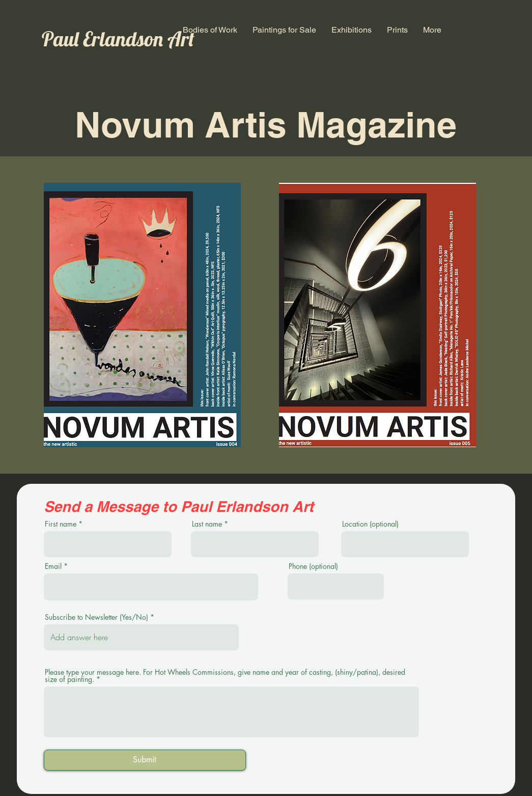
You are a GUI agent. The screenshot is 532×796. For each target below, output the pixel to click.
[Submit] (145, 760)
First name (61, 524)
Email (53, 566)
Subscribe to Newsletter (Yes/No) (96, 617)
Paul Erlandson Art (118, 39)
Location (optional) (370, 524)
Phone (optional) (313, 566)
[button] (210, 30)
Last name (207, 524)
